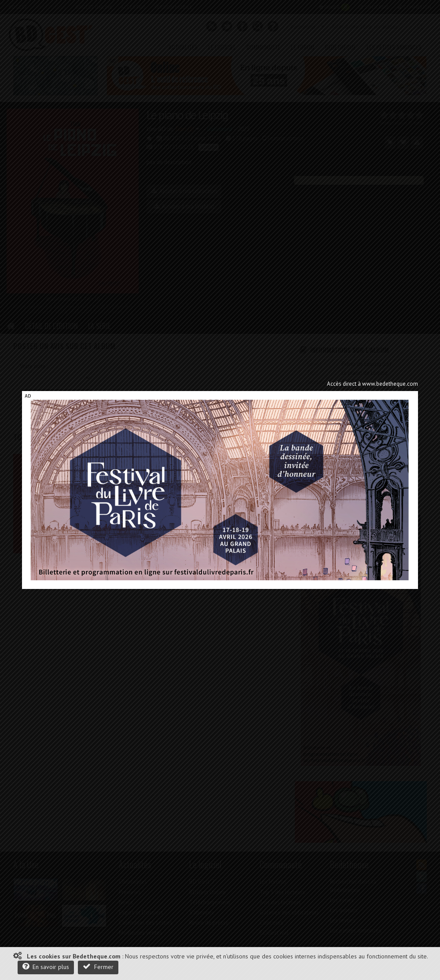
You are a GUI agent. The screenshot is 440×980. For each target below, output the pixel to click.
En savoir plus (46, 967)
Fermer (98, 967)
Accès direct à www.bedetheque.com (372, 384)
